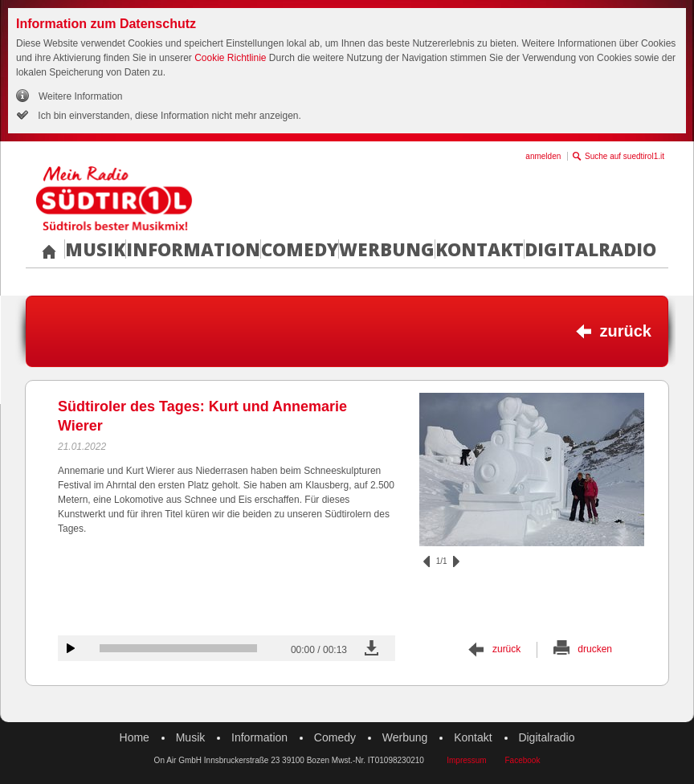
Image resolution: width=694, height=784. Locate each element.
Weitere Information (81, 96)
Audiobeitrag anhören (71, 648)
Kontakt (480, 249)
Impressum (466, 760)
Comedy (300, 249)
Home (135, 737)
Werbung (387, 249)
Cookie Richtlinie (230, 58)
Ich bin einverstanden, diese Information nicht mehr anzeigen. (168, 116)
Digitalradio (590, 249)
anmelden (543, 156)
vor (456, 561)
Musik (95, 249)
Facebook (522, 760)
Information (193, 249)
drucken (595, 649)
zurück (626, 331)
